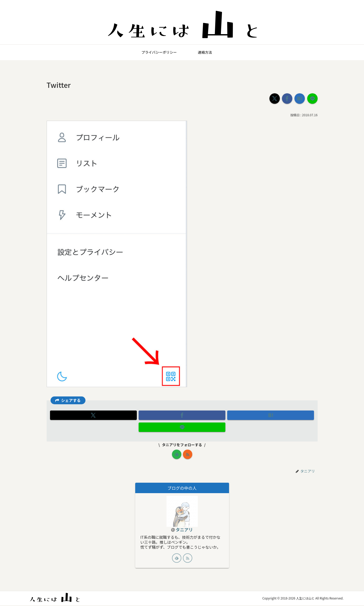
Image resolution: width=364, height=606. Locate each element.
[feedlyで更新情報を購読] (177, 454)
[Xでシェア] (275, 99)
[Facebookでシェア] (287, 99)
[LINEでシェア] (312, 99)
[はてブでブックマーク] (300, 99)
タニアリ (184, 530)
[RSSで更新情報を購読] (188, 454)
